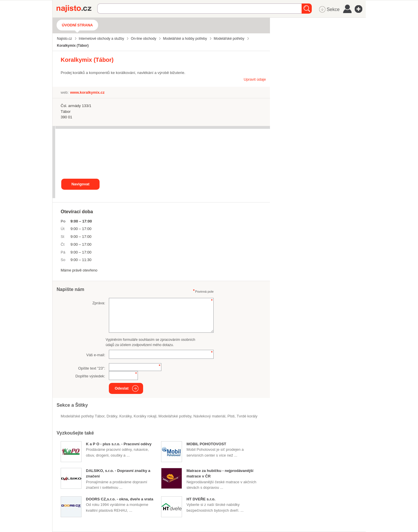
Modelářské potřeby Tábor (83, 416)
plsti (231, 416)
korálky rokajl (145, 416)
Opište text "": (92, 368)
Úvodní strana (77, 25)
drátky (112, 416)
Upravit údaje (255, 79)
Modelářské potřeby (175, 416)
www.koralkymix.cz (87, 92)
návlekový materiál (209, 416)
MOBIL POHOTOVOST (206, 444)
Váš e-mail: (96, 355)
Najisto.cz (77, 9)
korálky (125, 416)
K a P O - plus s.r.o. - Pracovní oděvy (119, 444)
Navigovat (80, 184)
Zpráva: (99, 303)
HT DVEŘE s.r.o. (201, 499)
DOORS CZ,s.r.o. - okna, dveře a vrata (120, 499)
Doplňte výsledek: (90, 376)
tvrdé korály (247, 416)
